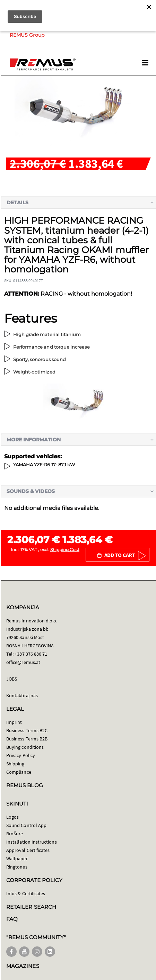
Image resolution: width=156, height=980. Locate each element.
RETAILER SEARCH (31, 907)
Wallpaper (17, 858)
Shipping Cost (65, 550)
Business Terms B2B (27, 739)
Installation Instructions (32, 842)
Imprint (14, 722)
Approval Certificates (28, 850)
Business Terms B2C (27, 730)
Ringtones (17, 867)
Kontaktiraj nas (22, 695)
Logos (12, 817)
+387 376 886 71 (31, 654)
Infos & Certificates (26, 893)
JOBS (12, 679)
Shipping (15, 764)
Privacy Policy (21, 755)
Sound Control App (26, 825)
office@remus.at (23, 662)
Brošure (15, 834)
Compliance (19, 772)
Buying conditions (25, 747)
